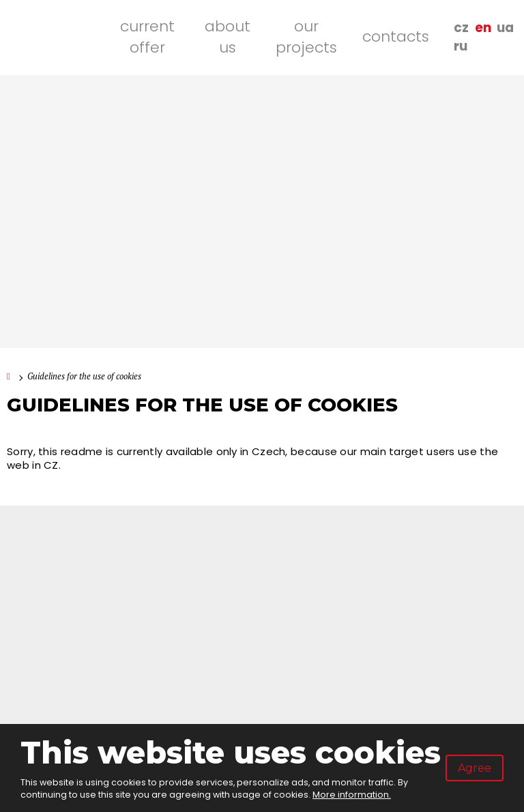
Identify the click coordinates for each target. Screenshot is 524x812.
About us (228, 37)
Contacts (396, 37)
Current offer (147, 37)
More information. (352, 795)
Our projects (306, 37)
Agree (475, 768)
